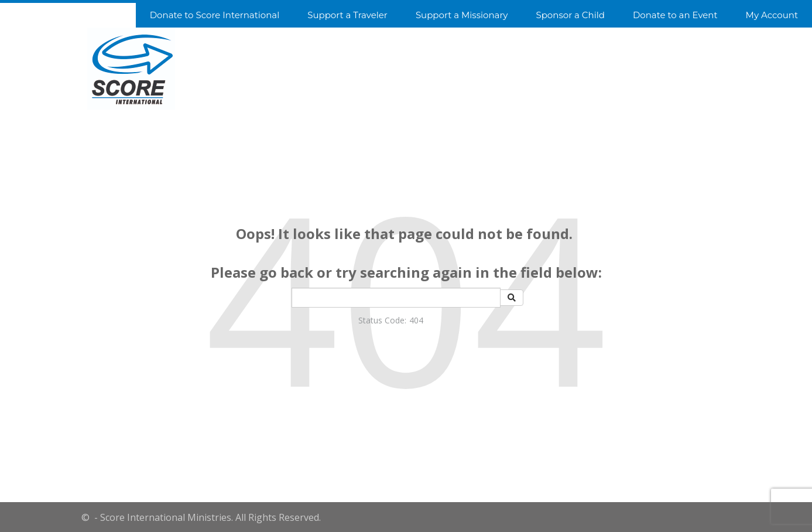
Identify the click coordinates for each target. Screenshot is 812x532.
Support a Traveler (347, 15)
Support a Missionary (462, 15)
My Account (772, 15)
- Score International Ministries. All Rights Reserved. (206, 517)
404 (416, 320)
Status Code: (382, 320)
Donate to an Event (675, 15)
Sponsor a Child (570, 15)
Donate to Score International (215, 15)
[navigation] (406, 14)
